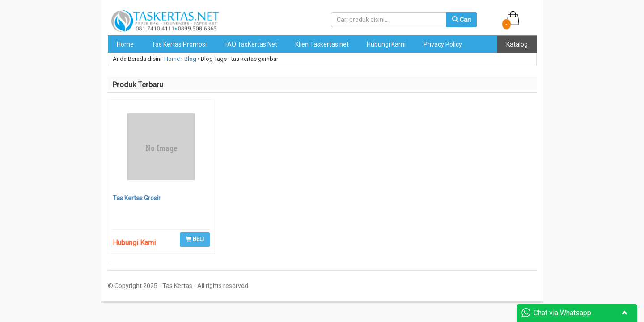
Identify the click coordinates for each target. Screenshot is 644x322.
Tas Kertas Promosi (179, 44)
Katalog (517, 44)
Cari (462, 20)
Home (125, 44)
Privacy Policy (443, 44)
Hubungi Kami (386, 44)
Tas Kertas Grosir (137, 198)
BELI (195, 239)
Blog (190, 59)
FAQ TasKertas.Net (251, 44)
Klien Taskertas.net (322, 44)
